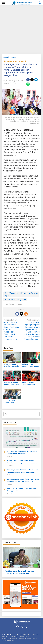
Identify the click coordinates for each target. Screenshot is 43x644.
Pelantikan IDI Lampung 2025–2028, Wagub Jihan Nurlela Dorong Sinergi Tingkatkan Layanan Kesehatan (30, 365)
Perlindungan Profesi (9, 639)
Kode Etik (24, 637)
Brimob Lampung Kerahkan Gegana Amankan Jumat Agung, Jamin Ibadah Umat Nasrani (21, 462)
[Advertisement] (21, 30)
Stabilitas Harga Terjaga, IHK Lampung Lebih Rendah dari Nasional (22, 452)
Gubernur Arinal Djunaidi (15, 61)
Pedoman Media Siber (27, 639)
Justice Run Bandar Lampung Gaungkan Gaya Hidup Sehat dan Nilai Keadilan (11, 383)
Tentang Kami (25, 634)
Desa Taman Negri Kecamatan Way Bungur (21, 294)
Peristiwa (6, 84)
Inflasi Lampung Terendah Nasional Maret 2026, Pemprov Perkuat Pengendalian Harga (12, 365)
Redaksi (5, 637)
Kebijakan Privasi (8, 641)
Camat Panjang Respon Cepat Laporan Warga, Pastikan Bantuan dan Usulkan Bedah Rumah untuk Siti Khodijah (12, 401)
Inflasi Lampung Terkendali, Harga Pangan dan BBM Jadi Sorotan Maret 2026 (23, 480)
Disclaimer (14, 637)
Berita (5, 82)
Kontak (36, 634)
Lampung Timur (13, 82)
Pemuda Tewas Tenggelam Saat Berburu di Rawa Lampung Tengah (29, 383)
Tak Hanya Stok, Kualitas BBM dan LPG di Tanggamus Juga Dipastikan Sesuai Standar (23, 471)
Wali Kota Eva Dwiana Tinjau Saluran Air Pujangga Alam (22, 490)
